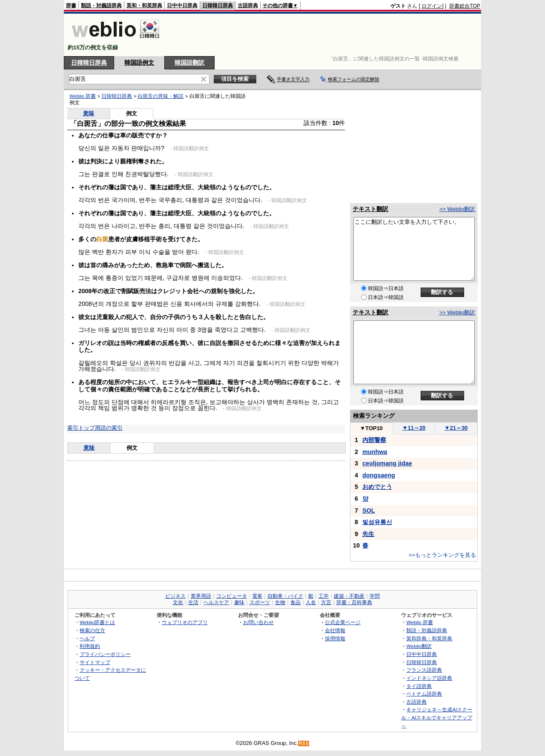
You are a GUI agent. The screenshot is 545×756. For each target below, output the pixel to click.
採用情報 (335, 638)
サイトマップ (95, 662)
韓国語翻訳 (189, 63)
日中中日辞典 (182, 6)
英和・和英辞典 (144, 6)
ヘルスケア (216, 602)
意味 (89, 113)
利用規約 (90, 646)
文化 (178, 602)
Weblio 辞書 (83, 96)
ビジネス (175, 596)
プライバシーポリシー (105, 654)
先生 (368, 534)
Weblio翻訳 (419, 646)
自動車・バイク (285, 596)
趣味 (239, 602)
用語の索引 (109, 428)
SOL (369, 511)
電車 (257, 596)
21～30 (456, 428)
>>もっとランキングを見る (442, 555)
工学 (324, 596)
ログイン (432, 6)
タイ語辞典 (419, 686)
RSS (304, 743)
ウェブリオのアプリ (185, 622)
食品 (295, 602)
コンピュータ (232, 596)
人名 (311, 602)
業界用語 (201, 596)
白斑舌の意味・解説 (161, 96)
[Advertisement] (325, 35)
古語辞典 (248, 6)
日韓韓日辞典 (218, 6)
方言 (326, 602)
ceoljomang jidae (387, 463)
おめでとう (377, 487)
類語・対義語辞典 (101, 6)
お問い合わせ (258, 622)
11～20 (414, 428)
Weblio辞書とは (97, 622)
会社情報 (335, 630)
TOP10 (371, 428)
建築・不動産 (349, 596)
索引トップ (81, 428)
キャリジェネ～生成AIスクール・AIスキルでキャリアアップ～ (437, 717)
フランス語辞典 (424, 670)
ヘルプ (87, 638)
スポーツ (260, 602)
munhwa (375, 452)
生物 (280, 602)
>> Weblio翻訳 (457, 209)
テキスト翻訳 (370, 209)
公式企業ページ (343, 622)
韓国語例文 (139, 63)
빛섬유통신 (377, 522)
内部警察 (374, 440)
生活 (193, 602)
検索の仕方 (92, 630)
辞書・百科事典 (354, 602)
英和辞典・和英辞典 (429, 638)
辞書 (71, 6)
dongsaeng (379, 475)
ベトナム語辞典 (424, 694)
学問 (375, 596)
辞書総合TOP (465, 6)
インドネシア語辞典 (429, 678)
